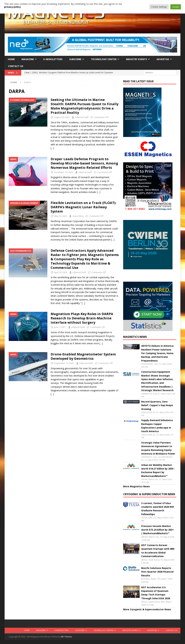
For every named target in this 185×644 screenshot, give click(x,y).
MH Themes (66, 637)
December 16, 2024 (63, 172)
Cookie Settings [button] (159, 7)
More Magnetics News (136, 486)
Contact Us (16, 66)
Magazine (28, 59)
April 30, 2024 (61, 272)
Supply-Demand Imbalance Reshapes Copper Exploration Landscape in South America (157, 426)
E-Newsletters (53, 59)
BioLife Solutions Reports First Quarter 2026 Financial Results (157, 572)
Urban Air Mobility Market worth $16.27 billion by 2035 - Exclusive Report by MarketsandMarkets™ (158, 470)
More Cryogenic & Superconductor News (147, 609)
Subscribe (75, 59)
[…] (52, 148)
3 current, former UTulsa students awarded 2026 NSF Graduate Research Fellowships (158, 509)
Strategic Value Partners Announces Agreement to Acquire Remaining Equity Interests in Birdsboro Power (158, 448)
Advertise (163, 59)
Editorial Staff (82, 117)
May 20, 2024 (60, 216)
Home (11, 59)
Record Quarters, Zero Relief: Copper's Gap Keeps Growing (157, 405)
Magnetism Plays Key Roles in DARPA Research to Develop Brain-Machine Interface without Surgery (82, 318)
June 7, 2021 (60, 327)
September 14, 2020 (64, 363)
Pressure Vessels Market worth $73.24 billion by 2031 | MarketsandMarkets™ (157, 530)
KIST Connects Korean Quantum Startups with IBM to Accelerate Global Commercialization (158, 551)
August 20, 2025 (62, 117)
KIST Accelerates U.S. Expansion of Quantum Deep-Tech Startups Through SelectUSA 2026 (156, 593)
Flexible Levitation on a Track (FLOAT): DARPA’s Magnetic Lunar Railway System (83, 207)
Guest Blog (78, 216)
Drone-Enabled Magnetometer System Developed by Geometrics (83, 356)
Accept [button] (176, 7)
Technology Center (104, 59)
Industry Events (136, 59)
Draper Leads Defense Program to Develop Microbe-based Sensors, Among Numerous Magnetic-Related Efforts (84, 163)
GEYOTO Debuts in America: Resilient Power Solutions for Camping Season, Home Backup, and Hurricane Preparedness (158, 353)
